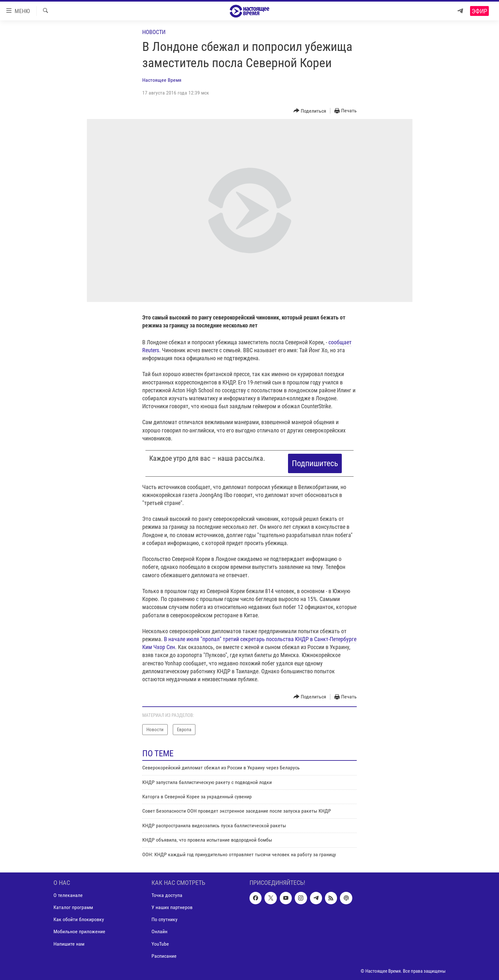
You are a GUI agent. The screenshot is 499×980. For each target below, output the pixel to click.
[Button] (310, 111)
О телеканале (68, 895)
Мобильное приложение (79, 931)
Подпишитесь (315, 463)
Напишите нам (69, 944)
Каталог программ (73, 907)
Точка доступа (167, 895)
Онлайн (159, 931)
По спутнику (165, 919)
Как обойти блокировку (79, 919)
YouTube (160, 944)
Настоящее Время (162, 80)
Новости (154, 32)
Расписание (164, 956)
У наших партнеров (172, 907)
